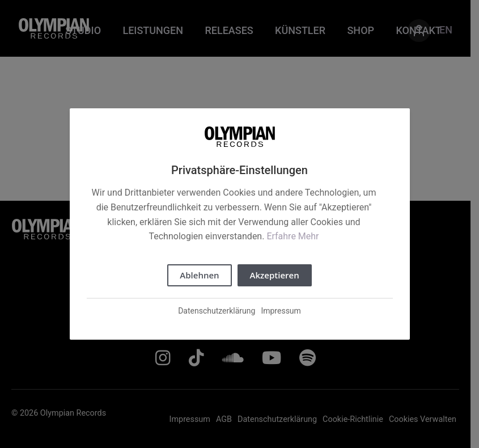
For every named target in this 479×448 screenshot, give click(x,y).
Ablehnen (199, 275)
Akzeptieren (275, 275)
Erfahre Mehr (293, 236)
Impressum (281, 311)
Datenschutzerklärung (217, 311)
